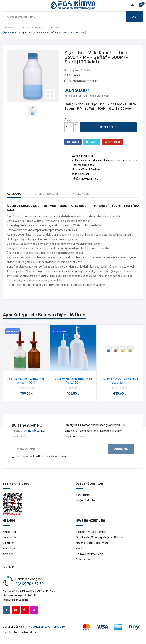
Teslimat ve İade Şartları (91, 532)
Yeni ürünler (83, 495)
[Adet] (69, 127)
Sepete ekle (108, 127)
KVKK (79, 549)
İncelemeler (81, 194)
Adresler (8, 554)
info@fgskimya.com (15, 600)
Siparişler (8, 543)
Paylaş (75, 142)
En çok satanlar (86, 501)
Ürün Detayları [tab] (46, 194)
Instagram (34, 610)
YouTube (16, 610)
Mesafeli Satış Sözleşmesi (92, 543)
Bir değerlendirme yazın (83, 81)
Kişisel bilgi (9, 532)
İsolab (76, 75)
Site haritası (83, 560)
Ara (134, 17)
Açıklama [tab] (14, 194)
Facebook (7, 610)
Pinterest (114, 142)
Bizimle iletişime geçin (90, 554)
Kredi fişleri (10, 549)
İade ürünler (10, 537)
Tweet (94, 142)
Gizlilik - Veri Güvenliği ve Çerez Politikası (101, 537)
